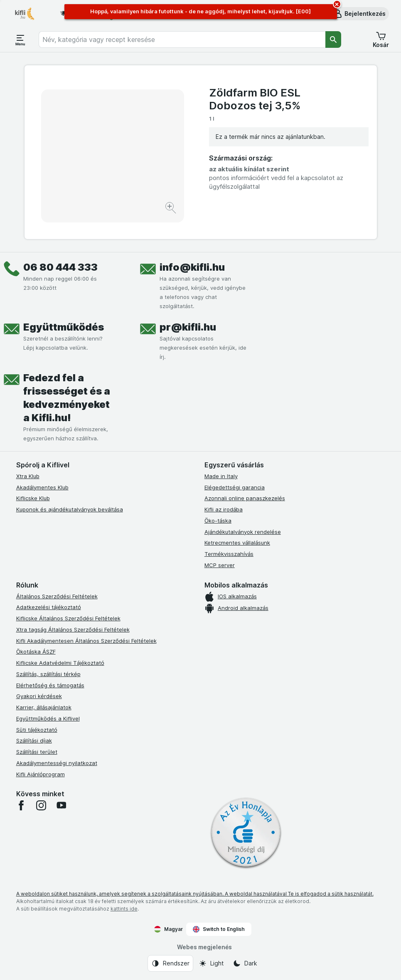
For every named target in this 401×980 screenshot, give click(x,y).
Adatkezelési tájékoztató (49, 607)
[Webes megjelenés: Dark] (245, 963)
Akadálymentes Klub (42, 487)
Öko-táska (218, 521)
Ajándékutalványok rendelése (243, 532)
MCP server (220, 565)
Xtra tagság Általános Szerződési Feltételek (73, 629)
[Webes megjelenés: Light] (211, 963)
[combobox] (182, 39)
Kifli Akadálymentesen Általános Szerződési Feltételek (86, 641)
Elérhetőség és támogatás (50, 685)
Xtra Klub (28, 476)
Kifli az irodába (224, 509)
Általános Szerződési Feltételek (57, 596)
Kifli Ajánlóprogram (41, 774)
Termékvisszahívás (229, 554)
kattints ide (124, 909)
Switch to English (219, 929)
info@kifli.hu (192, 267)
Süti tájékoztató (37, 730)
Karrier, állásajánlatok (44, 707)
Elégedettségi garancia (235, 487)
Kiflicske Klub (33, 498)
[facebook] (21, 805)
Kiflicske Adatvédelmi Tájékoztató (60, 663)
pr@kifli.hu (188, 327)
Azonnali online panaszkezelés (245, 498)
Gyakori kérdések (39, 696)
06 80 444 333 (60, 267)
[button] (359, 14)
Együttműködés (64, 327)
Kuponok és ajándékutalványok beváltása (70, 509)
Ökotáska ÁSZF (36, 652)
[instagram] (41, 805)
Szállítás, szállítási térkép (48, 674)
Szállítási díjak (34, 741)
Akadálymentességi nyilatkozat (57, 763)
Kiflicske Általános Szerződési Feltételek (68, 618)
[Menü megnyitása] (20, 39)
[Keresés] (333, 39)
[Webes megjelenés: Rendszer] (170, 963)
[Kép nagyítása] (171, 209)
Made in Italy (221, 476)
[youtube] (61, 805)
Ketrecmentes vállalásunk (237, 543)
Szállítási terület (37, 752)
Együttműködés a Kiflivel (48, 718)
